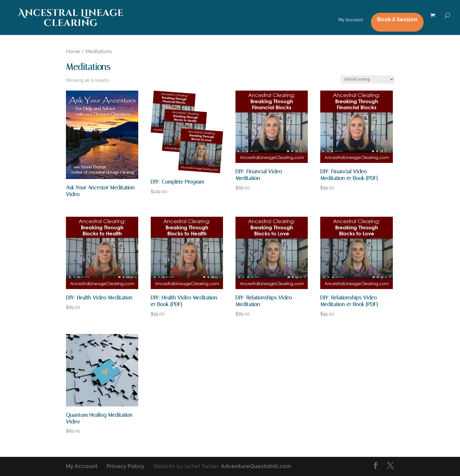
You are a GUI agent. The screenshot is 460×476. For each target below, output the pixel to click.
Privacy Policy (125, 466)
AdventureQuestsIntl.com (256, 466)
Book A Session (397, 19)
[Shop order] (367, 79)
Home (73, 51)
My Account (351, 20)
